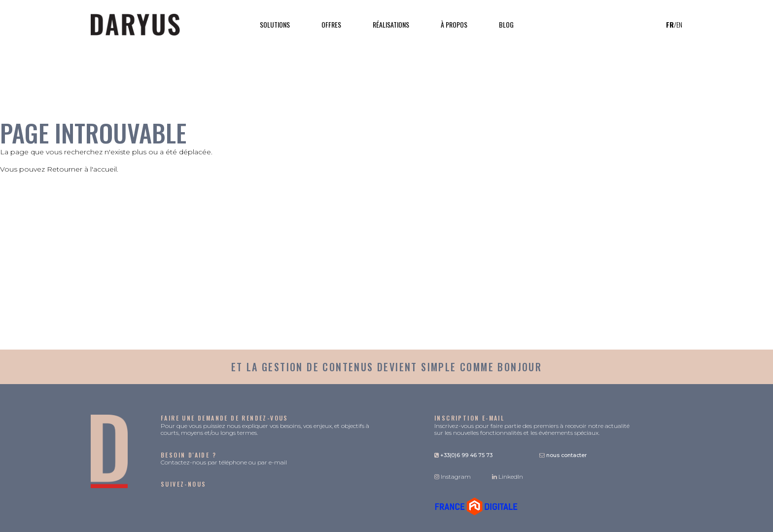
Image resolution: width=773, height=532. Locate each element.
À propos (454, 24)
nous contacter (563, 455)
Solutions (275, 24)
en (679, 25)
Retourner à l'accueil (82, 169)
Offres (331, 24)
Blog (506, 24)
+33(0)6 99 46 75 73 (463, 455)
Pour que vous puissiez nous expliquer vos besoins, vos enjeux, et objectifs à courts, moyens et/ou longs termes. (265, 426)
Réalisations (391, 24)
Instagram (453, 477)
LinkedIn (508, 477)
